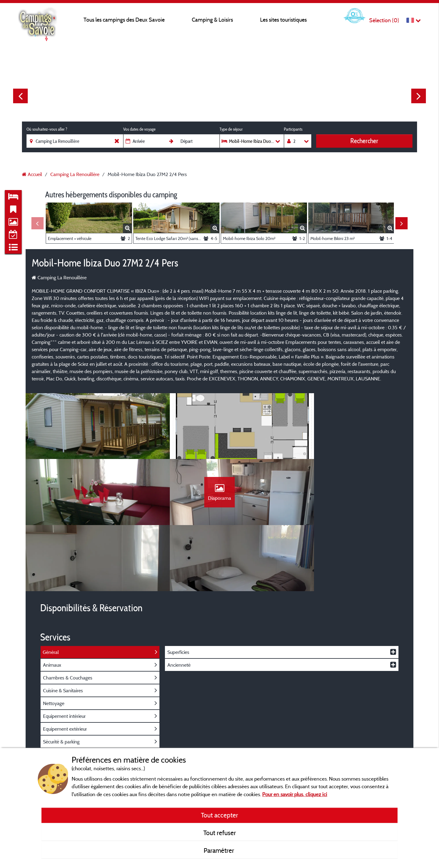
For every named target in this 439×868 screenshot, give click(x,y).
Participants (293, 129)
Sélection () (384, 20)
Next (419, 96)
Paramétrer (220, 850)
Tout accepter (220, 815)
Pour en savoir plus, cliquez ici (295, 794)
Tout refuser (220, 833)
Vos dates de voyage (139, 129)
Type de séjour (231, 129)
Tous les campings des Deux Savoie (124, 20)
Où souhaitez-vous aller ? (47, 129)
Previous (20, 96)
